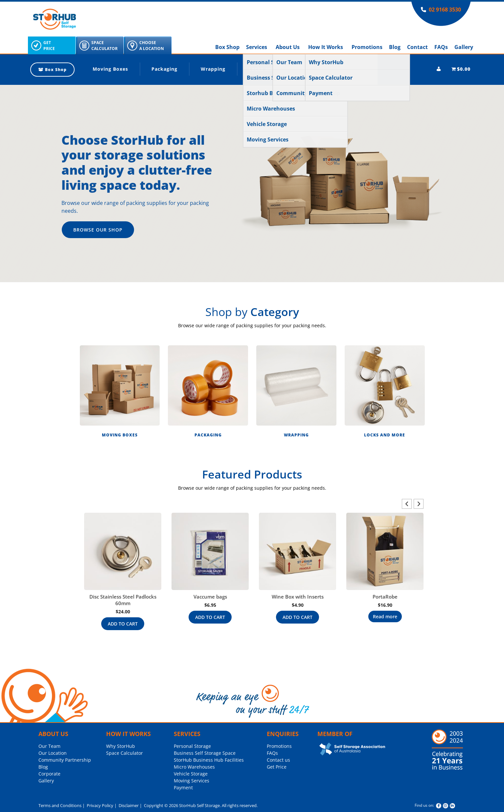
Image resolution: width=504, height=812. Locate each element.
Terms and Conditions (60, 805)
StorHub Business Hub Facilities (209, 760)
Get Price (277, 767)
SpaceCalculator (104, 46)
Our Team (49, 746)
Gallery (464, 47)
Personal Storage (192, 746)
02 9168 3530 (445, 10)
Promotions (367, 47)
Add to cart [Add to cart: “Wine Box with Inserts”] (298, 617)
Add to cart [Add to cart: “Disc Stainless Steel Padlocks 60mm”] (123, 624)
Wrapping (213, 69)
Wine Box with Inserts (298, 597)
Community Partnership (65, 760)
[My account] (439, 69)
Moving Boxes (110, 69)
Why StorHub (121, 746)
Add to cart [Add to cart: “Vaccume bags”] (210, 617)
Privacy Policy (100, 805)
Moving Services (192, 781)
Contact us (278, 760)
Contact (417, 47)
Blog (395, 47)
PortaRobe (385, 597)
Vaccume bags (210, 597)
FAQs (441, 47)
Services (257, 47)
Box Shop (227, 47)
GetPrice (49, 46)
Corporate (49, 774)
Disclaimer (128, 805)
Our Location (53, 753)
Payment (183, 787)
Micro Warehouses (194, 767)
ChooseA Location (152, 46)
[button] (120, 393)
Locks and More (269, 69)
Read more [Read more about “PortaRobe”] (385, 616)
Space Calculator (125, 753)
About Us (288, 47)
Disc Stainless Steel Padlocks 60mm (123, 600)
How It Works (326, 47)
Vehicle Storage (191, 774)
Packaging (164, 69)
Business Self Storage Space (205, 753)
